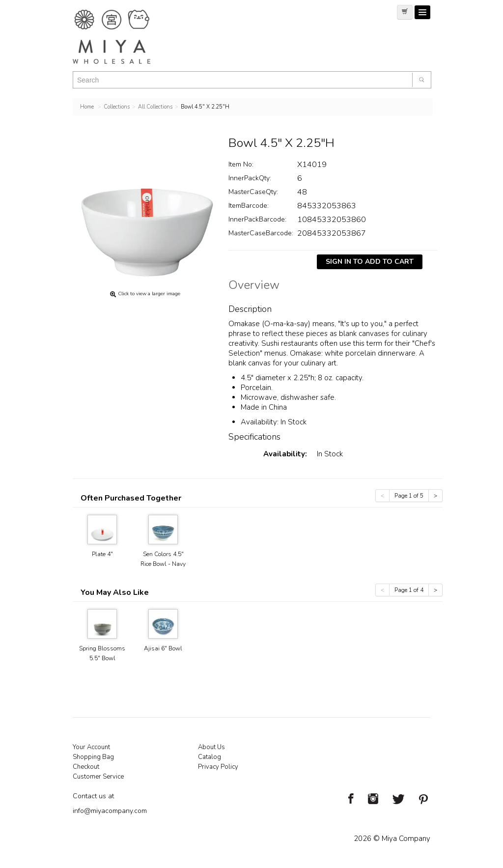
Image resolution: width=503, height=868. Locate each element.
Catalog (210, 757)
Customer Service (98, 777)
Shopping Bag (93, 757)
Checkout (86, 767)
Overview (254, 286)
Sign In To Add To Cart (370, 262)
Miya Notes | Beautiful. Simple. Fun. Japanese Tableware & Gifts (122, 37)
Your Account (91, 747)
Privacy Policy (218, 767)
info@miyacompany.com (110, 811)
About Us (211, 747)
